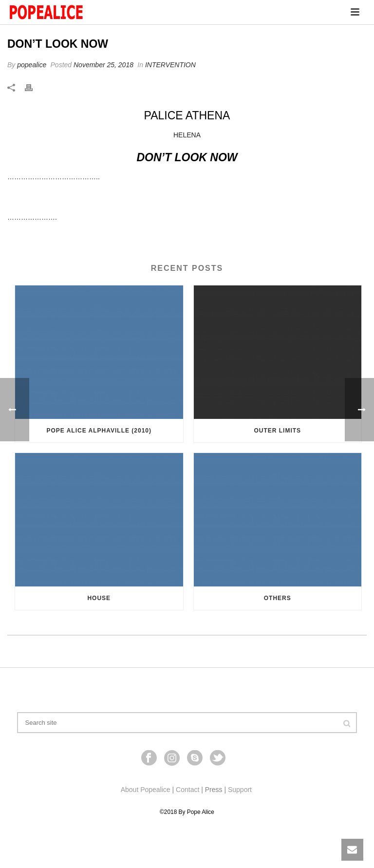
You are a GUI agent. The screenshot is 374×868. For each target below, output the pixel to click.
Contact (187, 790)
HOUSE (99, 598)
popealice (32, 65)
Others (278, 598)
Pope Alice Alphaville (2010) (99, 431)
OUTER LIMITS (277, 431)
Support (240, 790)
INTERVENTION (170, 65)
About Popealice (146, 790)
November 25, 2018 (103, 65)
